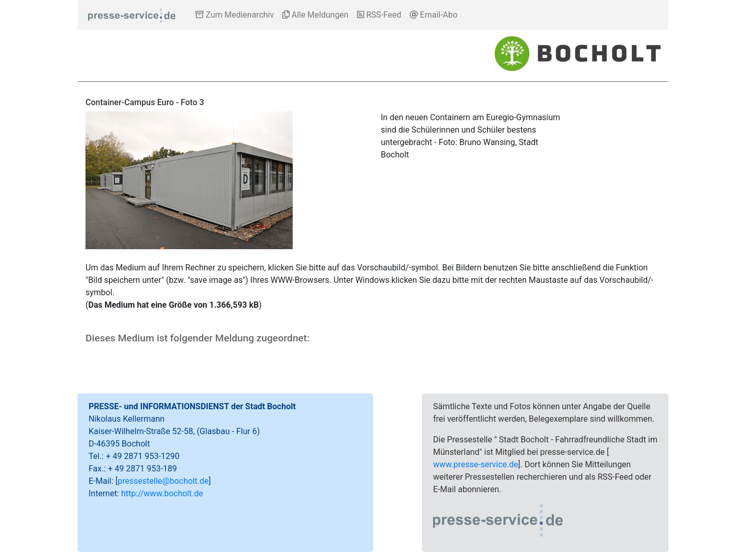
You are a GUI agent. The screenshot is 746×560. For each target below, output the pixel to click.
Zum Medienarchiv (235, 15)
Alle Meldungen (315, 15)
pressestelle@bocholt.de (163, 481)
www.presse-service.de (476, 464)
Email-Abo (434, 15)
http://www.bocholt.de (162, 493)
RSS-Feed (379, 15)
